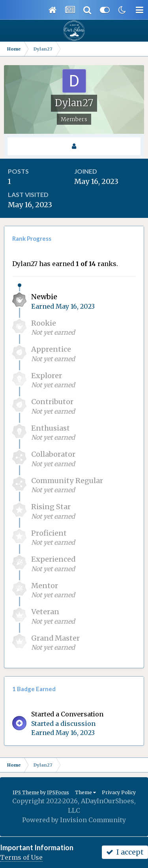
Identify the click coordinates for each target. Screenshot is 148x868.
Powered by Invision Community (74, 820)
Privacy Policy (119, 792)
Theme (85, 792)
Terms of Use (21, 857)
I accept (125, 852)
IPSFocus (58, 792)
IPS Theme (26, 792)
